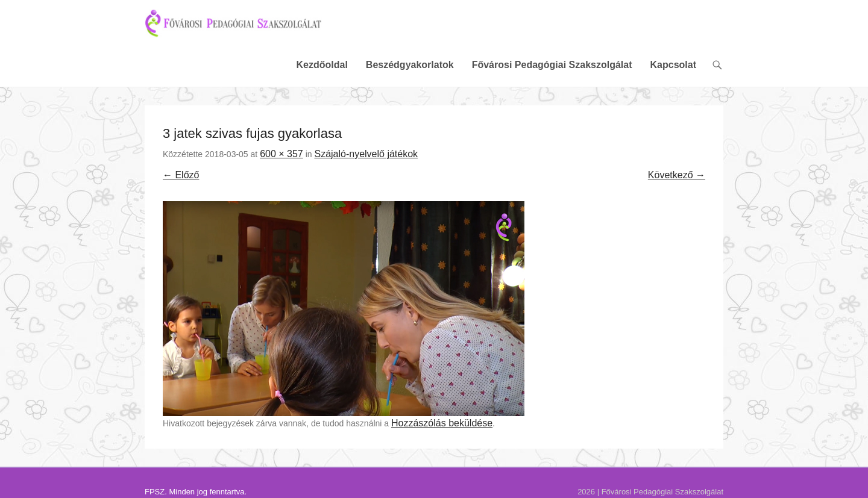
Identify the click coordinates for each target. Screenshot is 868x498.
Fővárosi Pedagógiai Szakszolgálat (552, 68)
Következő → (677, 178)
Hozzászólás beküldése (442, 426)
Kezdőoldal (322, 68)
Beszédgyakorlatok (410, 68)
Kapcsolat (673, 68)
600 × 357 (281, 157)
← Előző (181, 178)
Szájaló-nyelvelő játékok (366, 157)
